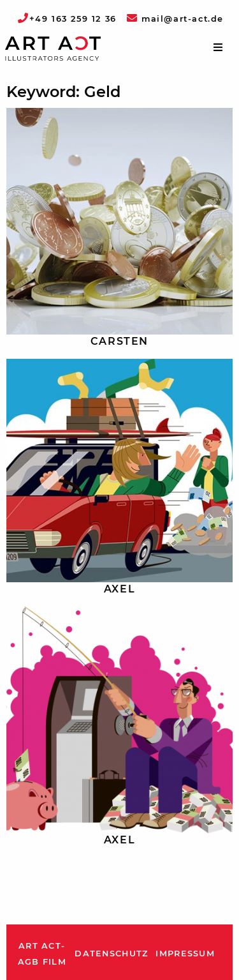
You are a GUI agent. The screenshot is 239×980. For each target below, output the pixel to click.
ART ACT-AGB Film (42, 954)
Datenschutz (111, 954)
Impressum (185, 954)
